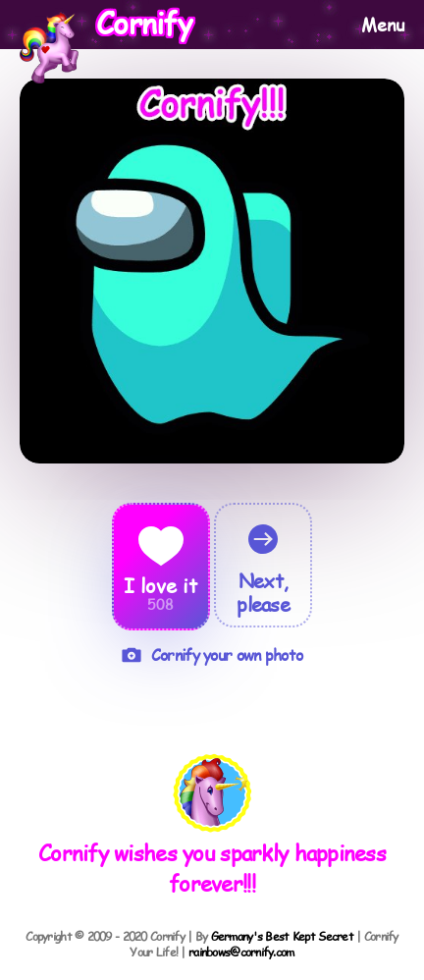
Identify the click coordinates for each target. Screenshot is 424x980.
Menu (383, 24)
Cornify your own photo (212, 654)
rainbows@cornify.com (241, 952)
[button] (212, 795)
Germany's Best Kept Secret (282, 936)
